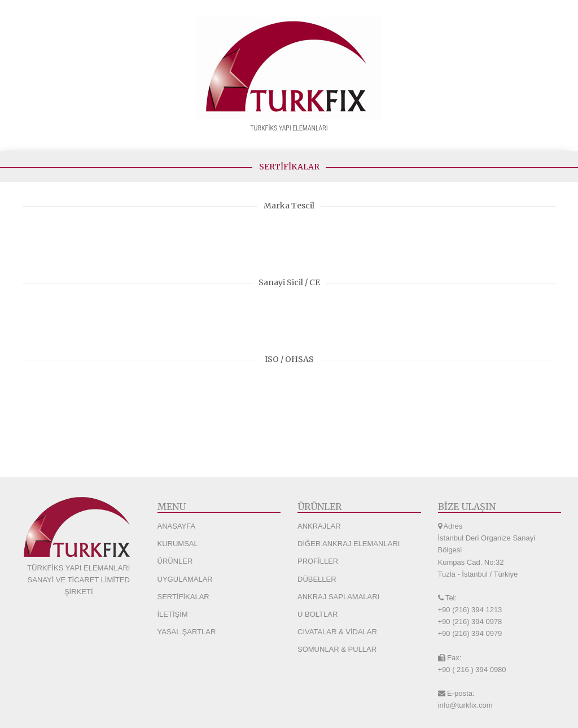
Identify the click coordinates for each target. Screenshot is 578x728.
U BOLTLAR (318, 614)
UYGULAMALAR (185, 579)
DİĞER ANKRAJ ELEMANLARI (349, 544)
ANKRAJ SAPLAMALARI (338, 597)
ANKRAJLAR (319, 526)
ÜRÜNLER (175, 561)
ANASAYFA (177, 526)
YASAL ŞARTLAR (187, 632)
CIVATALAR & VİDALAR (337, 632)
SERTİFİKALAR (183, 597)
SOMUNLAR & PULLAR (337, 649)
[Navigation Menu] (567, 140)
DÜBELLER (317, 579)
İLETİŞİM (173, 614)
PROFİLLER (318, 561)
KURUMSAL (178, 544)
